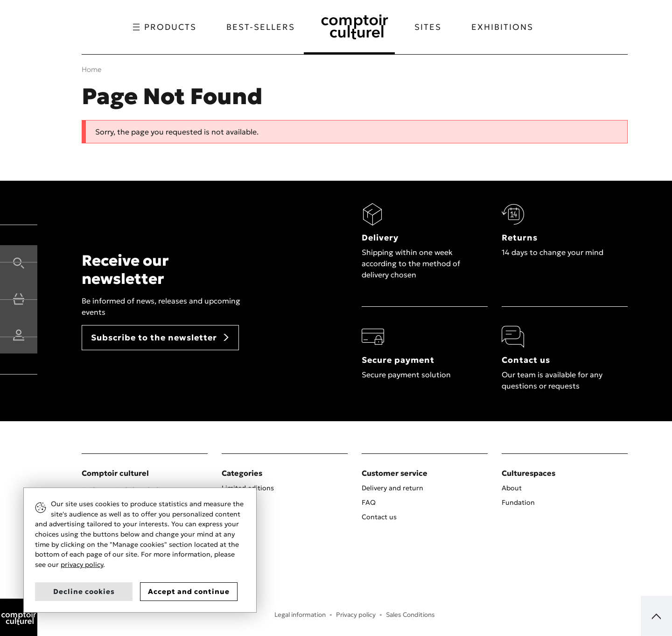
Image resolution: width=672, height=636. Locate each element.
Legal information (300, 615)
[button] (19, 262)
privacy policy (82, 565)
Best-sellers (257, 27)
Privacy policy (356, 615)
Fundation (518, 502)
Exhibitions (506, 27)
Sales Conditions (410, 615)
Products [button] (161, 27)
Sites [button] (431, 27)
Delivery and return (392, 488)
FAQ (369, 502)
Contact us (379, 517)
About (512, 488)
